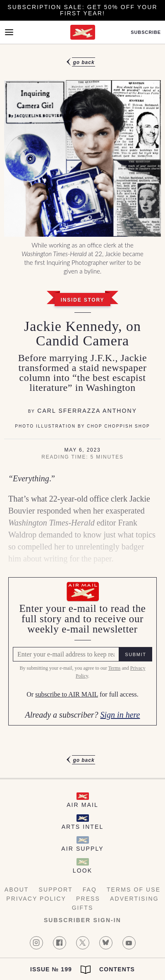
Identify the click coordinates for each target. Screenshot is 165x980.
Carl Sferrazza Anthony (87, 411)
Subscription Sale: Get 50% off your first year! (82, 10)
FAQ (90, 890)
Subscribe (146, 32)
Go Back (84, 62)
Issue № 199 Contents (82, 970)
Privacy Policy (36, 899)
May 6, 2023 (82, 450)
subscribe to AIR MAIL (67, 695)
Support (56, 890)
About (17, 890)
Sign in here (120, 715)
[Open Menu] (9, 32)
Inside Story (83, 300)
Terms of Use (134, 890)
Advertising (134, 899)
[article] (82, 411)
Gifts (83, 908)
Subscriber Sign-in (82, 920)
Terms (115, 668)
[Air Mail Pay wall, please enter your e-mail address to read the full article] (82, 651)
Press (88, 899)
